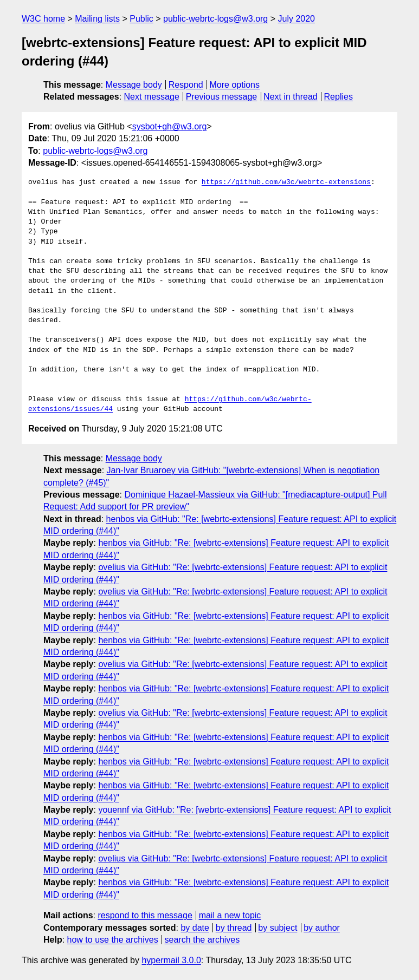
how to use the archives (113, 940)
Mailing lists (97, 19)
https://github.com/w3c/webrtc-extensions (286, 182)
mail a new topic (230, 915)
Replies (339, 97)
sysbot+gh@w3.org (170, 126)
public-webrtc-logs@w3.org (215, 19)
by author (322, 928)
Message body (134, 85)
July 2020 (297, 19)
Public (141, 19)
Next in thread (291, 97)
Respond (186, 85)
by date (195, 928)
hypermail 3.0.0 (171, 960)
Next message (152, 97)
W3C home (43, 19)
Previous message (222, 97)
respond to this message (145, 915)
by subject (278, 928)
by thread (234, 928)
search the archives (202, 940)
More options (235, 85)
